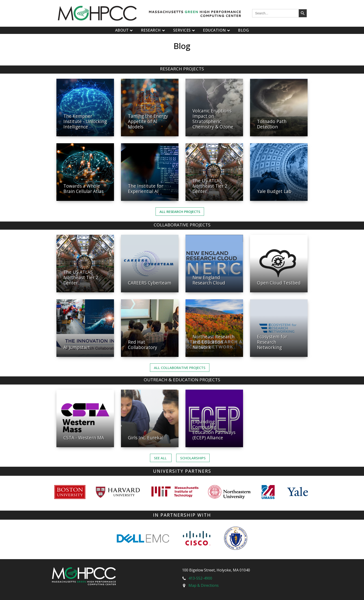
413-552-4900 (200, 578)
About (125, 30)
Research (154, 30)
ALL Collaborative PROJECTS (180, 368)
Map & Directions (204, 585)
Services (185, 30)
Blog (243, 30)
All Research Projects (180, 212)
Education (217, 30)
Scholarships (193, 458)
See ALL (161, 458)
